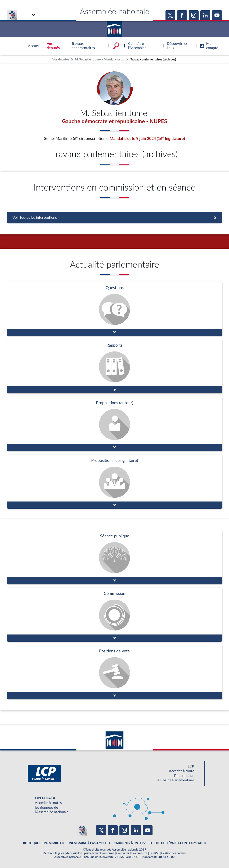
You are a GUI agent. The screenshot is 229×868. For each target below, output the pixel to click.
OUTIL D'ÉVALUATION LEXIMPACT (180, 843)
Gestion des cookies (174, 853)
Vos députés (61, 59)
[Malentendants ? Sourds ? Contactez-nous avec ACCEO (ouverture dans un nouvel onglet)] (82, 830)
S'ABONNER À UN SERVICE (132, 843)
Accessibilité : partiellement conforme (90, 853)
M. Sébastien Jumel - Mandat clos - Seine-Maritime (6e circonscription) (100, 59)
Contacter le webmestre (132, 853)
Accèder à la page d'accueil (114, 28)
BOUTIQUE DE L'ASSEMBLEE (42, 843)
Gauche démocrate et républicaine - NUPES (114, 122)
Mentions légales (53, 853)
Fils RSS (154, 853)
